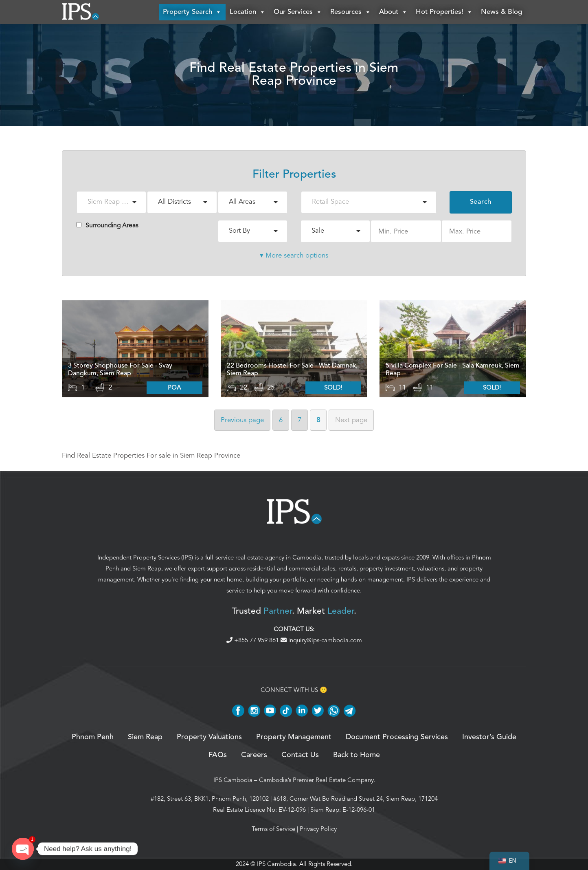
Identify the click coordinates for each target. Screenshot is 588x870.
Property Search (192, 12)
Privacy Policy (318, 829)
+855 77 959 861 (253, 641)
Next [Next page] (351, 420)
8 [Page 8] (318, 420)
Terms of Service (273, 829)
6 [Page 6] (281, 420)
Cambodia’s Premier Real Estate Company (316, 780)
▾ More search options (294, 256)
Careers (254, 755)
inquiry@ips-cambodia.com (321, 641)
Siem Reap (147, 569)
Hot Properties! (444, 12)
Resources (351, 12)
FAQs (218, 755)
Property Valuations (209, 738)
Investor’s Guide (489, 738)
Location (248, 12)
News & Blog (501, 12)
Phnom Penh (93, 738)
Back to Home (357, 755)
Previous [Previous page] (242, 420)
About (393, 12)
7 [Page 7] (299, 420)
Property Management (294, 738)
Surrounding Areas (107, 226)
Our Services (298, 12)
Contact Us (300, 755)
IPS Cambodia (233, 780)
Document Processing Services (397, 738)
